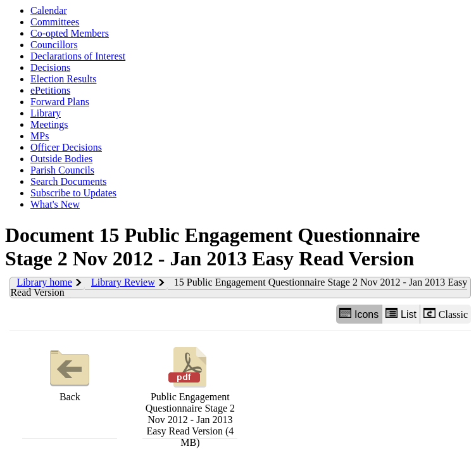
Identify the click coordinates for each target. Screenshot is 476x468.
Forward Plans (60, 102)
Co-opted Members (70, 33)
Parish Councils (62, 170)
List (401, 314)
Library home (44, 282)
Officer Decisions (66, 147)
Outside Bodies (61, 159)
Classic (446, 314)
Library (46, 113)
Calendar (49, 10)
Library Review (123, 282)
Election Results (63, 79)
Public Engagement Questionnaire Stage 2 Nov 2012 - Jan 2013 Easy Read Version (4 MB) (190, 395)
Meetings (49, 124)
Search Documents (68, 181)
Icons (359, 314)
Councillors (54, 45)
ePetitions (50, 90)
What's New (55, 204)
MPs (40, 136)
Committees (55, 22)
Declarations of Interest (78, 56)
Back (70, 373)
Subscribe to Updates (73, 193)
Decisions (50, 67)
